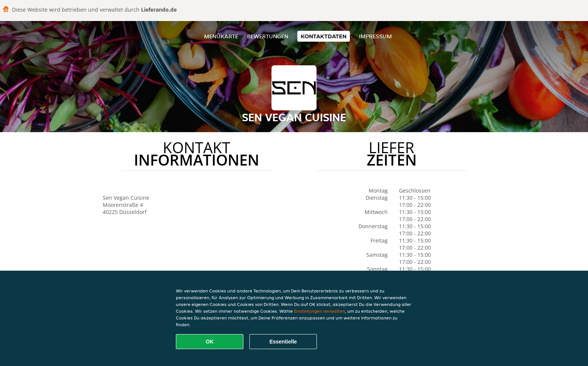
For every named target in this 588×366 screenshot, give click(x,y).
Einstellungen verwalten (319, 311)
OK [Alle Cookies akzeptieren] (210, 342)
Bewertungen (268, 36)
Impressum (375, 36)
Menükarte (221, 36)
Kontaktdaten (324, 36)
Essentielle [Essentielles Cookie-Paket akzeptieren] (283, 342)
